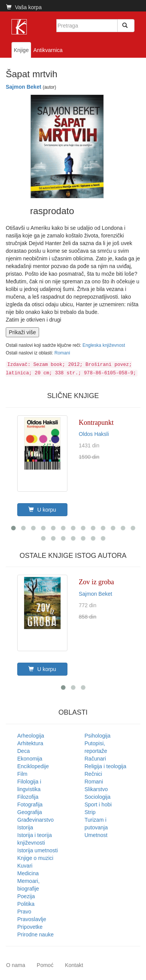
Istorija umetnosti (38, 850)
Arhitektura (30, 743)
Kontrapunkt (96, 423)
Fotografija (30, 804)
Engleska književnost (104, 345)
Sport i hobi (98, 804)
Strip (90, 812)
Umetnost (96, 835)
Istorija (25, 827)
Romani (62, 353)
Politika (26, 904)
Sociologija (98, 797)
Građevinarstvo (35, 820)
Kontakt (74, 965)
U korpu (42, 510)
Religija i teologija (106, 766)
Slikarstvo (96, 789)
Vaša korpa (24, 7)
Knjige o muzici (35, 858)
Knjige (21, 50)
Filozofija (28, 797)
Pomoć (45, 965)
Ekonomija (30, 759)
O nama (16, 965)
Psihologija (98, 736)
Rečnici (94, 774)
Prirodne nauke (35, 934)
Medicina (28, 873)
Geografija (30, 812)
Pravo (24, 912)
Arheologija (31, 736)
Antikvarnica (48, 50)
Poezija (26, 896)
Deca (24, 751)
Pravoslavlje (32, 919)
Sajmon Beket (24, 87)
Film (22, 774)
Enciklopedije (33, 766)
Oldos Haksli (94, 434)
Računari (95, 759)
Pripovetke (30, 927)
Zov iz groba (97, 582)
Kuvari (25, 866)
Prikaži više (22, 332)
